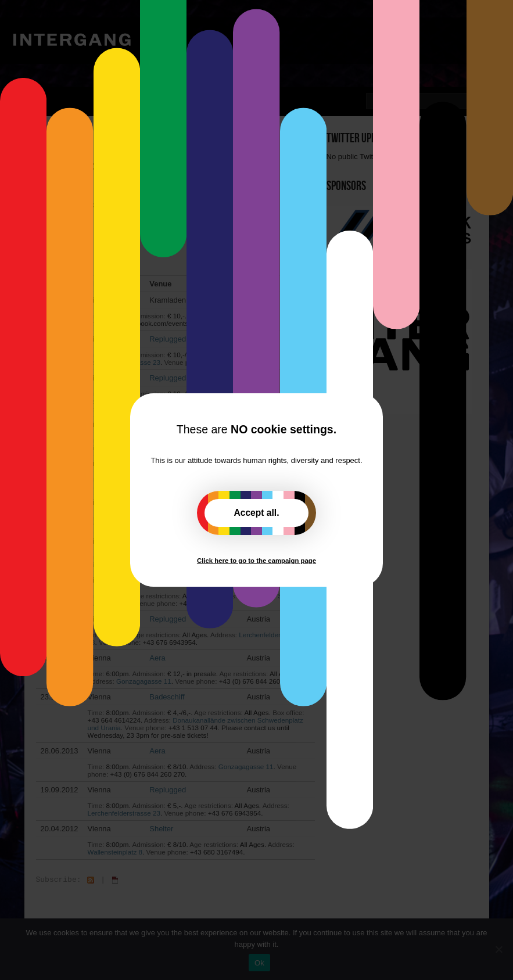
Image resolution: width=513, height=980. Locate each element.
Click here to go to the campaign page (256, 561)
